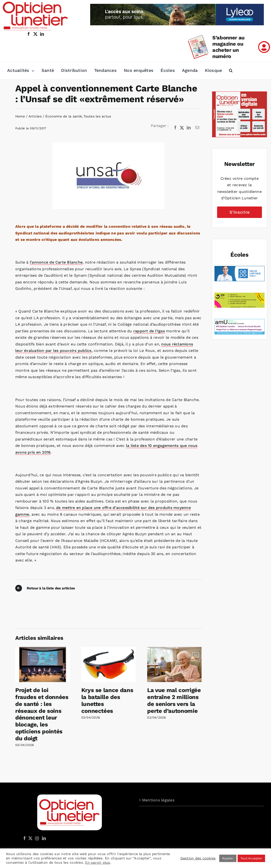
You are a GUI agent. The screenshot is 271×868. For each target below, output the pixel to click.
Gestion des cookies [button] (198, 858)
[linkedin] (42, 34)
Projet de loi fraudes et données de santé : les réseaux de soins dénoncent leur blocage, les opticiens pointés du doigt (42, 714)
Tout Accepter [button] (251, 858)
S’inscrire (240, 212)
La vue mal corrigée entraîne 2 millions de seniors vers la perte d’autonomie (174, 700)
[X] (182, 128)
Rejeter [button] (228, 858)
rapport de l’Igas (149, 331)
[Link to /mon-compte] (264, 47)
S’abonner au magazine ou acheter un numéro (228, 47)
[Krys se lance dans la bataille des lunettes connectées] (109, 649)
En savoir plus (98, 863)
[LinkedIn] (189, 128)
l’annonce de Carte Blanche (56, 262)
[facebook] (29, 34)
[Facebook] (175, 128)
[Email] (197, 128)
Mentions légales (158, 800)
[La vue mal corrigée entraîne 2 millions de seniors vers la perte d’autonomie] (175, 649)
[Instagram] (36, 838)
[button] (231, 71)
